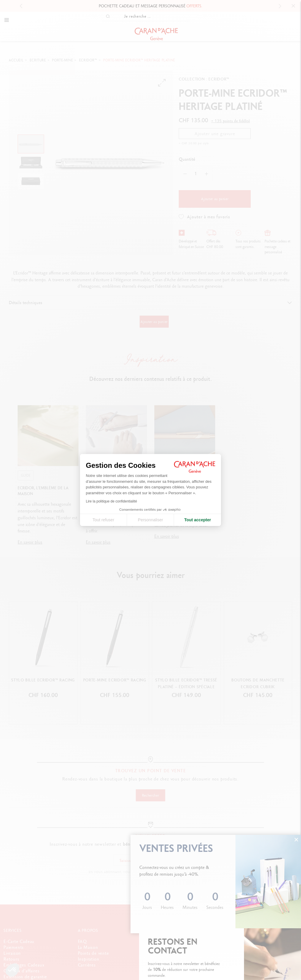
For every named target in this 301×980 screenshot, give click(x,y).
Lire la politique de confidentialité (111, 501)
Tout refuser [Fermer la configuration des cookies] (103, 520)
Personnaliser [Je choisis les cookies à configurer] (150, 520)
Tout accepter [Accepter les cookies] (198, 520)
